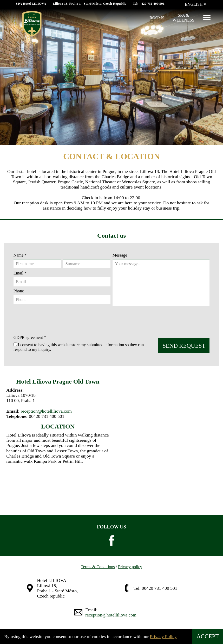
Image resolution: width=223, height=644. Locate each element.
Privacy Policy (163, 636)
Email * (62, 279)
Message (120, 255)
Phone (62, 297)
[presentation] (52, 320)
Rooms (157, 18)
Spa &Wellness (183, 18)
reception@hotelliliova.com (46, 411)
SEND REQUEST (184, 346)
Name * (62, 261)
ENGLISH (196, 4)
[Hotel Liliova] (20, 18)
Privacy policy (130, 567)
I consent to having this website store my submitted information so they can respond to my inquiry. (79, 347)
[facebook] (112, 541)
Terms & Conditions (98, 567)
